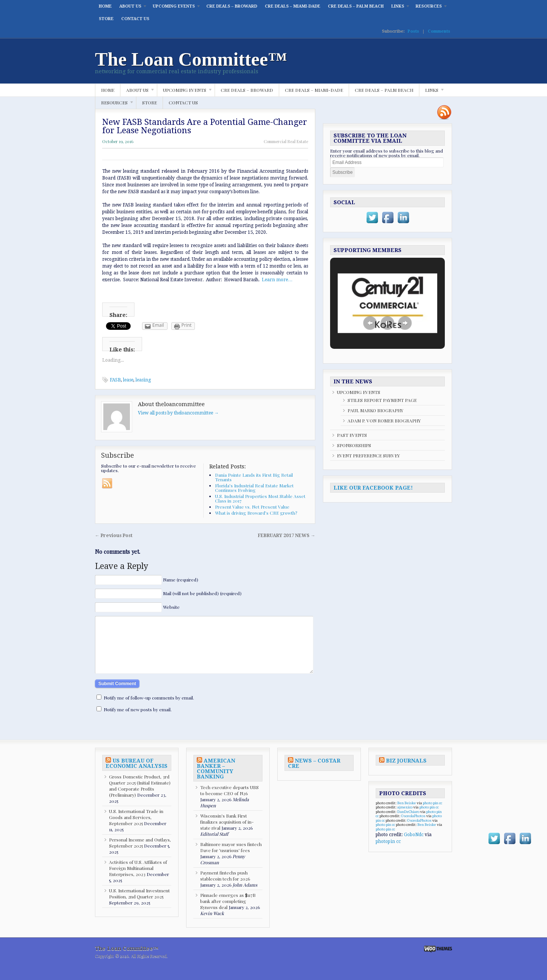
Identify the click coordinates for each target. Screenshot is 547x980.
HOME (105, 6)
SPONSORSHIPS (354, 445)
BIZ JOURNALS (406, 772)
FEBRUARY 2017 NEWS (287, 536)
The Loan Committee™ (191, 59)
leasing (143, 380)
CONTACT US (135, 19)
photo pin (431, 814)
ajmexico (405, 819)
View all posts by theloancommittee (178, 413)
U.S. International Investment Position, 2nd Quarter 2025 (139, 905)
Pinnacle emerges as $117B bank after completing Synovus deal (228, 912)
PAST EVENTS (352, 435)
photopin (385, 853)
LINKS (399, 8)
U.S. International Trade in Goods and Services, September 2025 (136, 829)
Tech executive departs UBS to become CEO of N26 (229, 802)
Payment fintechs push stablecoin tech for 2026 (225, 887)
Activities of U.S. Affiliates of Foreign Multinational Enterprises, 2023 (138, 879)
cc (441, 814)
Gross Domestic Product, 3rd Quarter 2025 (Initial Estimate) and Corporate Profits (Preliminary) (140, 797)
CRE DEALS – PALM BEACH (356, 6)
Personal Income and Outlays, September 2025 (140, 854)
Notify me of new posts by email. (138, 721)
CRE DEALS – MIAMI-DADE (292, 6)
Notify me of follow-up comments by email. (149, 709)
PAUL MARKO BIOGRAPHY (375, 410)
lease (128, 380)
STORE (106, 19)
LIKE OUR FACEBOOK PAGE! (373, 488)
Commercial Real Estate (286, 141)
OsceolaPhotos (413, 827)
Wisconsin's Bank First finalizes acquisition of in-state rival (227, 833)
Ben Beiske (407, 814)
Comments (439, 31)
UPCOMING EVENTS (175, 8)
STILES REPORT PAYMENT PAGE (382, 400)
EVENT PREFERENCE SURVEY (368, 455)
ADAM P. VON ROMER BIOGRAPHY (384, 421)
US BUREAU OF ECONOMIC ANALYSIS (137, 775)
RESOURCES (430, 8)
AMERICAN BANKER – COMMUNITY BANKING (216, 780)
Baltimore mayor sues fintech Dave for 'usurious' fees (231, 859)
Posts (413, 31)
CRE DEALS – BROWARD (232, 6)
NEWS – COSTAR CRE (314, 775)
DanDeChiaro (408, 823)
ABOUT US (131, 8)
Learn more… (277, 280)
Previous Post (114, 536)
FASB (115, 380)
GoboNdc (414, 846)
